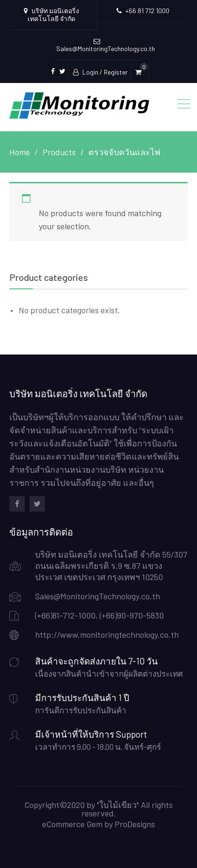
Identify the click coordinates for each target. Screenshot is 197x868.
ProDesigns (135, 824)
